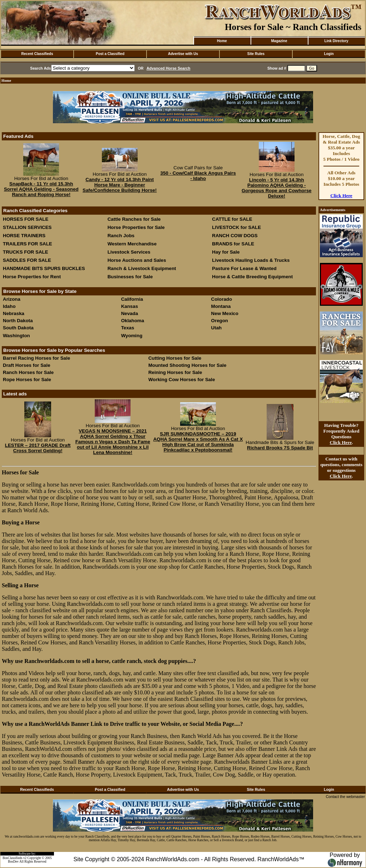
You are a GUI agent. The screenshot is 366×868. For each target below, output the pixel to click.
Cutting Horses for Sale (175, 358)
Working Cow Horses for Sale (182, 380)
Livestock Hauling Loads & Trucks (251, 260)
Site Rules (256, 54)
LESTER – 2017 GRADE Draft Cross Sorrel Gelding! (38, 448)
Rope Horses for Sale (27, 380)
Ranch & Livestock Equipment (142, 268)
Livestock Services (129, 252)
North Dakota (18, 321)
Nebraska (14, 313)
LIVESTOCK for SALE (236, 227)
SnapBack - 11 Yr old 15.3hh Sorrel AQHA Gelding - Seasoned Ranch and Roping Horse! (41, 189)
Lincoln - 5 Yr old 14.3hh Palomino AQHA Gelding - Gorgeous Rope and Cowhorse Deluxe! (277, 188)
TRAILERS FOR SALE (28, 244)
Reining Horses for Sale (175, 372)
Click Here (341, 196)
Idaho (9, 306)
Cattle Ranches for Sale (134, 219)
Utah (217, 328)
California (132, 299)
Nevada (130, 313)
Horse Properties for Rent (32, 277)
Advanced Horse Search (169, 68)
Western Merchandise (132, 244)
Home (222, 41)
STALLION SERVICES (27, 227)
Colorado (222, 299)
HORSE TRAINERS (24, 236)
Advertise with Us (183, 54)
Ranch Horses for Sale (28, 372)
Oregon (220, 321)
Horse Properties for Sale (136, 227)
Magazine (279, 41)
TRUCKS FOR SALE (26, 252)
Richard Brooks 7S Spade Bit (280, 448)
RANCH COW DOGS (235, 236)
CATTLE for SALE (232, 219)
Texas (128, 328)
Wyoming (132, 336)
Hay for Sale (226, 252)
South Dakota (18, 328)
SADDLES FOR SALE (27, 260)
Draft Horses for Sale (27, 365)
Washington (16, 336)
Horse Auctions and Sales (137, 260)
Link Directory (336, 41)
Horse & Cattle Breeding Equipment (252, 277)
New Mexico (225, 313)
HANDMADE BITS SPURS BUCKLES (44, 268)
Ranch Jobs (121, 236)
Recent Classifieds (37, 54)
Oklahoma (133, 321)
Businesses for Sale (130, 277)
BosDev (13, 862)
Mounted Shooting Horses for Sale (187, 365)
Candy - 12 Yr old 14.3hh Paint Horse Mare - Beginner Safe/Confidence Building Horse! (120, 185)
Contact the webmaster (345, 797)
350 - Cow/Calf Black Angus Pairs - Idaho (198, 176)
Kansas (130, 306)
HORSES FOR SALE (26, 219)
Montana (221, 306)
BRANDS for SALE (233, 244)
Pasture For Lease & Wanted (244, 268)
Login (329, 54)
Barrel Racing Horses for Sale (36, 358)
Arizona (12, 299)
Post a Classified (110, 54)
